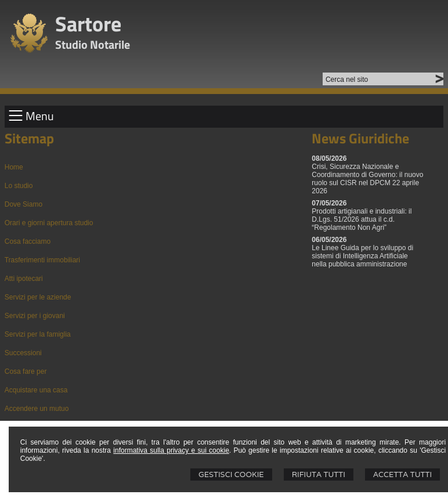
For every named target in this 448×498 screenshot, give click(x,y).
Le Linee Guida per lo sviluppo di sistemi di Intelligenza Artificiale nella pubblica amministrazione (362, 256)
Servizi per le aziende (38, 297)
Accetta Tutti (402, 474)
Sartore (88, 24)
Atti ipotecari (24, 279)
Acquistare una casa (36, 390)
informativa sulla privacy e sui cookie (171, 450)
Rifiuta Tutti (319, 474)
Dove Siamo (24, 204)
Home (14, 167)
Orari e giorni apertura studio (49, 223)
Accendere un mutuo (37, 409)
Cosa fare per (26, 371)
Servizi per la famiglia (38, 334)
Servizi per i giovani (35, 316)
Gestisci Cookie (231, 474)
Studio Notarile (93, 44)
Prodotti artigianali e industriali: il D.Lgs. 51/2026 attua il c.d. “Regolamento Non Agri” (362, 219)
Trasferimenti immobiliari (42, 260)
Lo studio (19, 186)
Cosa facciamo (28, 241)
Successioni (23, 353)
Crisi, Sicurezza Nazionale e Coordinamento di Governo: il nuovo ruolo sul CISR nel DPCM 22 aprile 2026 (367, 179)
